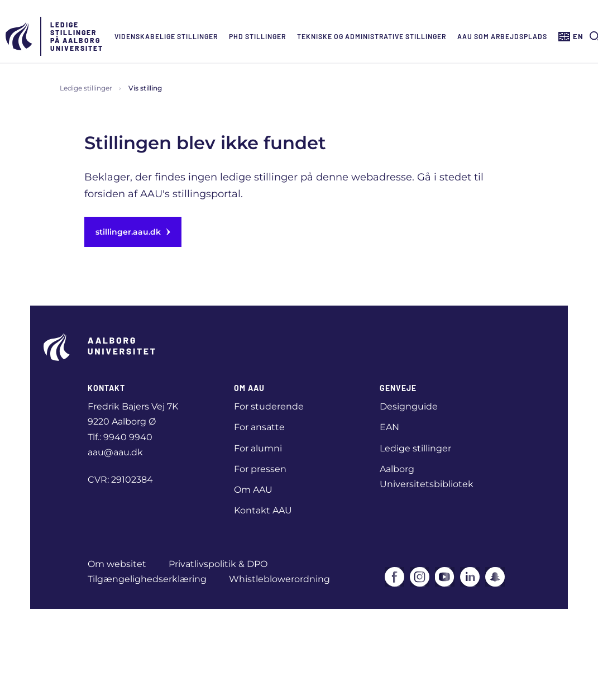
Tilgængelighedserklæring (147, 579)
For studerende (269, 406)
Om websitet (117, 564)
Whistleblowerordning (279, 579)
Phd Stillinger (257, 36)
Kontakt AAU (263, 510)
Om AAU (253, 490)
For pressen (260, 469)
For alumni (258, 448)
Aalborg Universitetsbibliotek (427, 477)
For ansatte (259, 427)
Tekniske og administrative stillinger (372, 36)
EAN (389, 427)
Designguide (409, 406)
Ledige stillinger (86, 88)
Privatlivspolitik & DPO (218, 564)
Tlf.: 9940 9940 (120, 437)
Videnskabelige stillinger (166, 36)
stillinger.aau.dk (133, 232)
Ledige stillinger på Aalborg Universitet (77, 36)
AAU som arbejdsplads (502, 36)
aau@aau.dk (115, 452)
